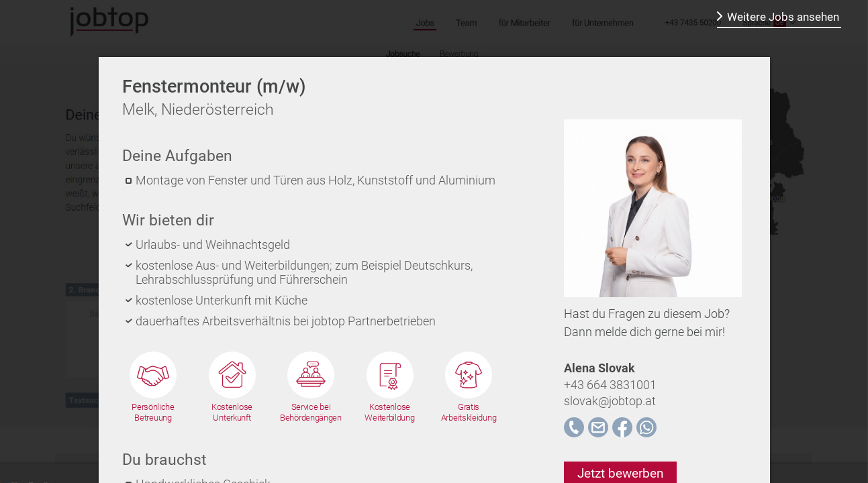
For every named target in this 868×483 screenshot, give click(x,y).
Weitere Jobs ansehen (783, 17)
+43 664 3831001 (610, 385)
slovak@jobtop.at (610, 401)
